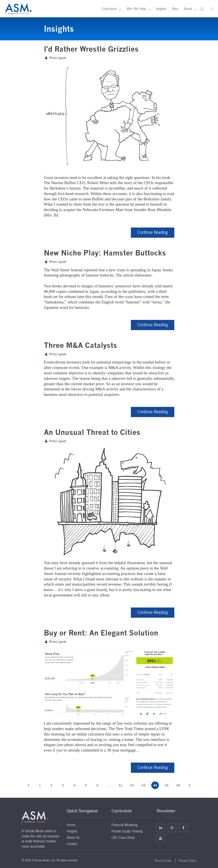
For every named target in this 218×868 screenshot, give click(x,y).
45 (167, 785)
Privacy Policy (188, 861)
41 (121, 785)
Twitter (172, 828)
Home (71, 825)
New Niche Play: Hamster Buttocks (105, 253)
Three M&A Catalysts (81, 345)
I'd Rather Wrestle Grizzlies (91, 49)
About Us (73, 837)
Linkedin (161, 828)
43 (144, 785)
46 (178, 785)
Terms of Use (163, 861)
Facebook (183, 828)
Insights (161, 9)
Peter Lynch (58, 58)
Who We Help (136, 9)
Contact (72, 844)
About (188, 9)
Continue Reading (152, 232)
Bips (175, 9)
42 (132, 785)
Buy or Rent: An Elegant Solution (101, 633)
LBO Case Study (123, 837)
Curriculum (109, 9)
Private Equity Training (127, 831)
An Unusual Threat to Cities (92, 432)
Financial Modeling (124, 825)
